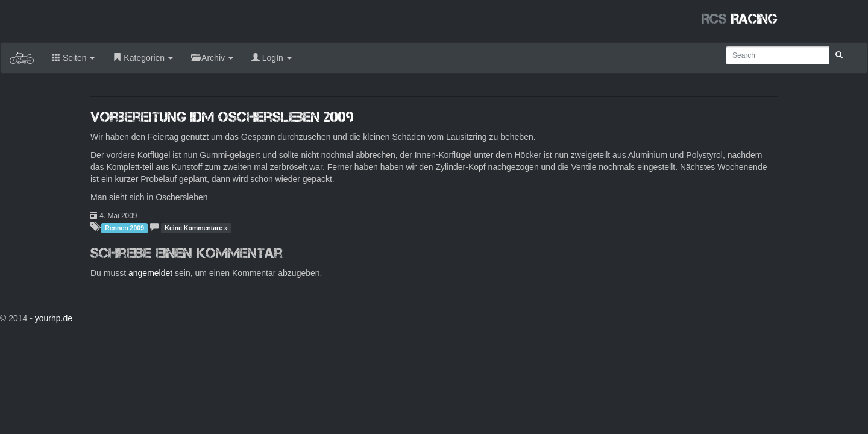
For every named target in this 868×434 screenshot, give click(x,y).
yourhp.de (54, 318)
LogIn (272, 58)
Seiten (73, 58)
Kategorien (143, 58)
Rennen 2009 (124, 228)
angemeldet (150, 273)
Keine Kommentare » (196, 228)
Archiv (212, 58)
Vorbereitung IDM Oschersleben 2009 (222, 117)
